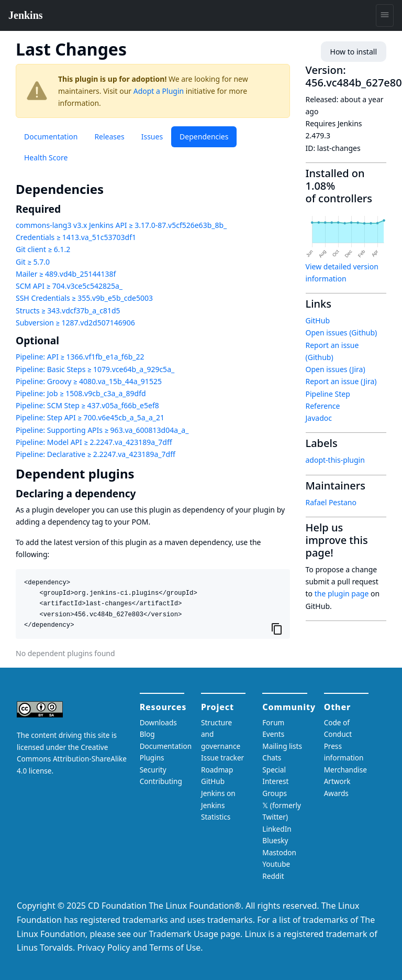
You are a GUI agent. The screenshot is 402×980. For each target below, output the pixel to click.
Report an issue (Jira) (341, 381)
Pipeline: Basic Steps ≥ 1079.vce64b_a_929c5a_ (95, 369)
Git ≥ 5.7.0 (33, 262)
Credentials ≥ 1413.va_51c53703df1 (76, 237)
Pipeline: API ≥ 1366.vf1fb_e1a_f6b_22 (80, 357)
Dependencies (204, 137)
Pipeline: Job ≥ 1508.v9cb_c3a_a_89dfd (81, 393)
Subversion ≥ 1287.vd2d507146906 (75, 323)
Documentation (51, 137)
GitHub (318, 320)
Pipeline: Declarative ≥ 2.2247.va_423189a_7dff (96, 454)
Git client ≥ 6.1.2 (43, 249)
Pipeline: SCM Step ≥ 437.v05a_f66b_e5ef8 (87, 405)
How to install (354, 52)
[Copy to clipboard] (277, 628)
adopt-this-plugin (335, 460)
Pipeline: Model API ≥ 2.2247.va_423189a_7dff (94, 442)
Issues (152, 137)
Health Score (46, 157)
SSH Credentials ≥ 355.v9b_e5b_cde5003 (84, 298)
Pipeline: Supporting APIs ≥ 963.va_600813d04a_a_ (102, 430)
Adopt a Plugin (159, 91)
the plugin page (342, 594)
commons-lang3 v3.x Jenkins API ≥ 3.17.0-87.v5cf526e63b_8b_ (121, 225)
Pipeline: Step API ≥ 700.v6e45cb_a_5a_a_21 (90, 417)
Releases (109, 137)
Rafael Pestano (331, 502)
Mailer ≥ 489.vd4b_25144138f (66, 274)
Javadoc (319, 418)
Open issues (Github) (342, 333)
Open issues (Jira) (336, 369)
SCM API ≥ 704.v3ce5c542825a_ (69, 286)
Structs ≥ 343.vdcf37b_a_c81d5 (68, 311)
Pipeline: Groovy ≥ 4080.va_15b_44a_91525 (89, 381)
